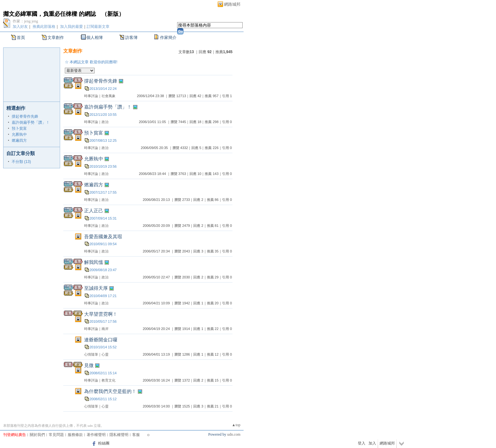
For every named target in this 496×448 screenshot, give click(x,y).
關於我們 (37, 435)
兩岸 (105, 329)
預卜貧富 (19, 128)
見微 (89, 365)
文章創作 (56, 37)
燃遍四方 (19, 140)
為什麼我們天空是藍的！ (110, 391)
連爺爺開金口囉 (101, 340)
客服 (136, 435)
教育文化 (108, 380)
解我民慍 (94, 262)
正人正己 (94, 211)
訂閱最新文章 (98, 27)
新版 (113, 14)
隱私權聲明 (119, 435)
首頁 (21, 37)
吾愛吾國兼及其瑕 (103, 236)
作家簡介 (168, 37)
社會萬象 (108, 96)
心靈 (105, 354)
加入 (372, 443)
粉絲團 (104, 443)
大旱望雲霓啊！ (101, 314)
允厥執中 (19, 134)
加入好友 (20, 27)
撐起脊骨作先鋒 (25, 116)
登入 (362, 443)
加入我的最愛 (71, 27)
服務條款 (75, 435)
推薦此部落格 (44, 27)
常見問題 (56, 435)
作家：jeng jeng (25, 21)
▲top (236, 425)
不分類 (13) (21, 162)
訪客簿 (131, 37)
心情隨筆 (91, 354)
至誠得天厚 (96, 288)
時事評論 (91, 96)
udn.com (234, 434)
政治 (105, 122)
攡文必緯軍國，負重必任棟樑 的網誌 (50, 14)
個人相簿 (95, 37)
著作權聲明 (96, 435)
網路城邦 (232, 4)
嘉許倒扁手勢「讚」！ (31, 122)
